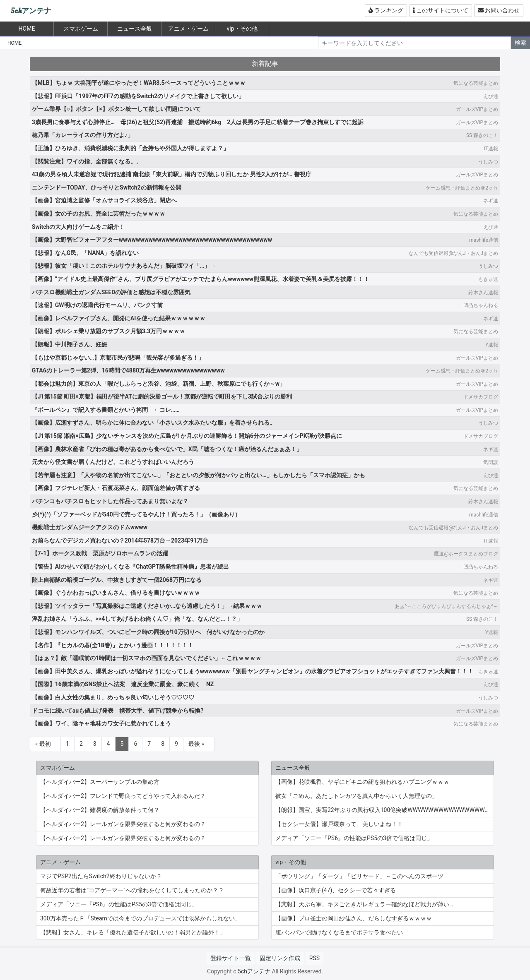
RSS (314, 958)
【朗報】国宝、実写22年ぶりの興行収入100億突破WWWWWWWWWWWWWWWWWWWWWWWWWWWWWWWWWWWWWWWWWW (385, 810)
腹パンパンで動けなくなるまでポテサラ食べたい (339, 932)
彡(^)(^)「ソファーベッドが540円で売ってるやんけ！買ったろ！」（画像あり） (136, 514)
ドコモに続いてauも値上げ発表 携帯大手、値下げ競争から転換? (118, 711)
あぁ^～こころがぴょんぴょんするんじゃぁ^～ (446, 606)
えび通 (491, 96)
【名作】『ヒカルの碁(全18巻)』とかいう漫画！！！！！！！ (113, 645)
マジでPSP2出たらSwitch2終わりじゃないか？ (101, 876)
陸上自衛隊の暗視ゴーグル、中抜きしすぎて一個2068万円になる (117, 580)
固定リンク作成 (280, 958)
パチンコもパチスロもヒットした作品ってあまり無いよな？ (110, 501)
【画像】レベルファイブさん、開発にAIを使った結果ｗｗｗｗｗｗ (119, 318)
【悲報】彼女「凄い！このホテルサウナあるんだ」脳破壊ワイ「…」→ (124, 266)
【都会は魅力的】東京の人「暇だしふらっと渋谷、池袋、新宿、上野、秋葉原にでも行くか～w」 (159, 384)
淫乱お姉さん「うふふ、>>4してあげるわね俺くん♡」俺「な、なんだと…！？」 (137, 619)
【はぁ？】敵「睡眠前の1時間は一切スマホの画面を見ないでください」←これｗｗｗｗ (147, 658)
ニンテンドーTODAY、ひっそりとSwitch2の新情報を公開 (107, 187)
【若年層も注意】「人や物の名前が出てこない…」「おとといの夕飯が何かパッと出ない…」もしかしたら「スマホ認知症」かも (199, 475)
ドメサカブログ (481, 397)
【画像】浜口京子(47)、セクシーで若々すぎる (336, 890)
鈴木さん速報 (483, 293)
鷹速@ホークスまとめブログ (466, 554)
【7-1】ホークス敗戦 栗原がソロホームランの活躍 (100, 553)
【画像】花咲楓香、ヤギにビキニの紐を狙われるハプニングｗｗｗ (362, 782)
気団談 (491, 462)
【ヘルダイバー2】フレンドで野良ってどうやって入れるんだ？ (123, 796)
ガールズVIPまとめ (477, 109)
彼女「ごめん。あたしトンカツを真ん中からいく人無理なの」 (357, 796)
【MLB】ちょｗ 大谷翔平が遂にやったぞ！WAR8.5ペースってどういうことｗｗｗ (139, 83)
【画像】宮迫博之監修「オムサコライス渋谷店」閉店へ (104, 200)
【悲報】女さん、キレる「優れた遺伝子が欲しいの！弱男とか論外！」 (133, 932)
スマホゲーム (81, 29)
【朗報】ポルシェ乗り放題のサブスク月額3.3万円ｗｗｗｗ (108, 331)
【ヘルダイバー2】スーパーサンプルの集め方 (100, 782)
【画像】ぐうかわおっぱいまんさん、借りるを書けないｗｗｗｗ (116, 593)
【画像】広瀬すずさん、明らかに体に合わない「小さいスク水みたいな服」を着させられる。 (154, 423)
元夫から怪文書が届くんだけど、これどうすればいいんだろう (113, 462)
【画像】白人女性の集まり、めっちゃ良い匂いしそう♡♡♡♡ (113, 697)
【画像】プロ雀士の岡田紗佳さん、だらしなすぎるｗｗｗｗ (354, 918)
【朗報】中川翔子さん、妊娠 (70, 344)
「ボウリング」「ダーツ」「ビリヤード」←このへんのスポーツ (359, 876)
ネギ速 (491, 201)
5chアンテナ (31, 11)
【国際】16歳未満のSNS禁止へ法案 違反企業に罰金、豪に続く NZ (123, 684)
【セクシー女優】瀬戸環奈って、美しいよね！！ (339, 824)
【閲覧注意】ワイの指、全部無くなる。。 (87, 161)
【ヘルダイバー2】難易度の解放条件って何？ (100, 810)
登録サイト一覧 (231, 958)
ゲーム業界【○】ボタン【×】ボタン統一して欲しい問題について (116, 109)
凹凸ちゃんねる (481, 305)
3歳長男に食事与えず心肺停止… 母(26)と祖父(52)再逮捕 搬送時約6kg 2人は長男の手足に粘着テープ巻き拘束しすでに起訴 (198, 122)
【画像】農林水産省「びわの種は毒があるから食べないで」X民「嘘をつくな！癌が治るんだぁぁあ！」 (167, 449)
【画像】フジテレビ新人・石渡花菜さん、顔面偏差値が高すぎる (116, 488)
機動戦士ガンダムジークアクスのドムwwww (90, 527)
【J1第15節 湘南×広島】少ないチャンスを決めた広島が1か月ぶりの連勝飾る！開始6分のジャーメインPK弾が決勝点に (187, 436)
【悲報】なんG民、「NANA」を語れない (85, 253)
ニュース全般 (135, 29)
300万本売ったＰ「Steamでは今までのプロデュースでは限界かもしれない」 (140, 918)
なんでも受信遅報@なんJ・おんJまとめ (453, 253)
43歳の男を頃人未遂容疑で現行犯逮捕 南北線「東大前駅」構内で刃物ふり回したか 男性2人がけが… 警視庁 (172, 174)
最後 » (196, 744)
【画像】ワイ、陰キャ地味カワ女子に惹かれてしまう (101, 723)
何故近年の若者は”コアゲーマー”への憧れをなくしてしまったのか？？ (132, 890)
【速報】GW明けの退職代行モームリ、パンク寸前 (97, 305)
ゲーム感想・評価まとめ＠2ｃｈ (462, 188)
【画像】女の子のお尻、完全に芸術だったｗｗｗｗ (99, 214)
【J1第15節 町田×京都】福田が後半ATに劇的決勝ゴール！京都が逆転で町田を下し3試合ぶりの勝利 (162, 396)
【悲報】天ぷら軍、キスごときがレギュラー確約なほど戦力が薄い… (364, 904)
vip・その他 (242, 29)
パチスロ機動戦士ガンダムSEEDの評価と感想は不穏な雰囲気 (111, 292)
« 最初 (43, 744)
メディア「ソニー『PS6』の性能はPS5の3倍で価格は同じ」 (354, 838)
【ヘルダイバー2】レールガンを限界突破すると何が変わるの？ (123, 824)
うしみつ (488, 162)
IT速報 (491, 149)
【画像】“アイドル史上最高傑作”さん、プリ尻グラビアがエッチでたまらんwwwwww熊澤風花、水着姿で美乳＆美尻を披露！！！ (201, 279)
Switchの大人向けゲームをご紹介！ (78, 227)
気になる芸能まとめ (476, 83)
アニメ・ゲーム (188, 29)
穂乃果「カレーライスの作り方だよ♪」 (83, 135)
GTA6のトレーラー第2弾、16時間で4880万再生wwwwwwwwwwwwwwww (128, 370)
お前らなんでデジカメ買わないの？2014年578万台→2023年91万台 (120, 540)
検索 (520, 43)
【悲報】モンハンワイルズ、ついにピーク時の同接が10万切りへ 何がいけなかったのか (148, 632)
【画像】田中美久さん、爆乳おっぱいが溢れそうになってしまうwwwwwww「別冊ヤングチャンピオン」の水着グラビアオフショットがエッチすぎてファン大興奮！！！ (253, 671)
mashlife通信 (484, 240)
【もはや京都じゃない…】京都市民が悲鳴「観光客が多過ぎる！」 (118, 358)
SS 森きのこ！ (482, 135)
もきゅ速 (488, 279)
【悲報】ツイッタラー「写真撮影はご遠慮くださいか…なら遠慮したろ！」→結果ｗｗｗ (147, 606)
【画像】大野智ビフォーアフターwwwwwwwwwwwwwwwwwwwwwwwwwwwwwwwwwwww (152, 240)
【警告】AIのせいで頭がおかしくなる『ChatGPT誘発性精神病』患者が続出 (130, 567)
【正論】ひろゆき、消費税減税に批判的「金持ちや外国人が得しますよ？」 (130, 148)
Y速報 (492, 345)
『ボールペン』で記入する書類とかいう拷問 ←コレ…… (106, 410)
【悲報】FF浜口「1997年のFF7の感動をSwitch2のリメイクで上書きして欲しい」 (138, 96)
